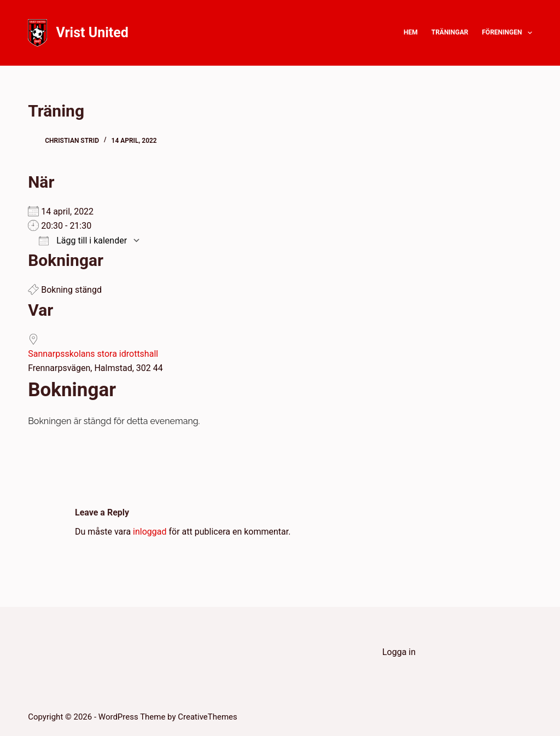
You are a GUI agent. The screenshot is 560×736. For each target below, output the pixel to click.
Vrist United (92, 33)
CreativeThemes (208, 717)
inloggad (150, 532)
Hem (411, 32)
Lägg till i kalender (83, 240)
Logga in (399, 652)
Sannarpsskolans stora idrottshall (93, 354)
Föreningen (507, 33)
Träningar (450, 32)
